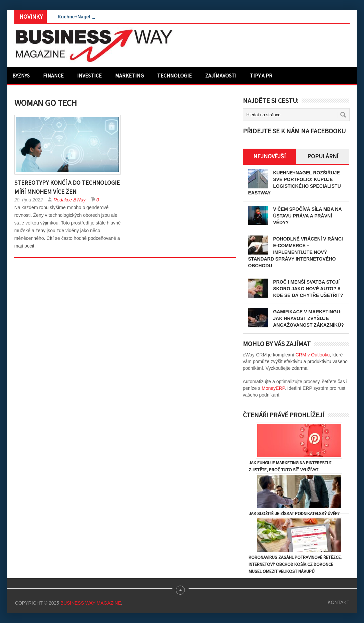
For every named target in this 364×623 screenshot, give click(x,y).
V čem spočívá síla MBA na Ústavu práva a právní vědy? (307, 216)
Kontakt (338, 602)
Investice (89, 75)
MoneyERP (273, 388)
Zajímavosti (221, 75)
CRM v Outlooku (313, 355)
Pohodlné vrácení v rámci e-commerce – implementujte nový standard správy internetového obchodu (296, 252)
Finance (53, 75)
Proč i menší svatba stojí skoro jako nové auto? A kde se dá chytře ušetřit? (308, 289)
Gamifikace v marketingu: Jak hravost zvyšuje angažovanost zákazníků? (309, 318)
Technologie (174, 75)
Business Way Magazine (91, 603)
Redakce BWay (69, 200)
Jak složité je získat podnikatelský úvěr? (294, 513)
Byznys (21, 75)
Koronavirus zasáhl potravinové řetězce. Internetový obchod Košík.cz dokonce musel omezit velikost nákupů (295, 564)
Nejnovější (269, 156)
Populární (323, 156)
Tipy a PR (261, 75)
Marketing (129, 75)
